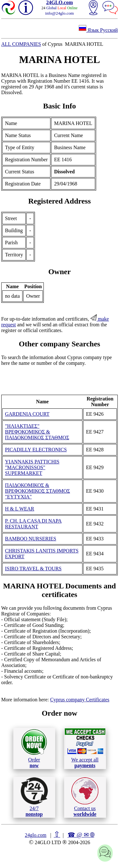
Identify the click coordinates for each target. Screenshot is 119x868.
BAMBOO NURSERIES (31, 539)
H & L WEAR (20, 509)
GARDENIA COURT (27, 414)
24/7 (34, 797)
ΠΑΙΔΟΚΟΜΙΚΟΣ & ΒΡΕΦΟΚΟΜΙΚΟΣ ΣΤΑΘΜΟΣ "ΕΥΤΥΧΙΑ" (38, 491)
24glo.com (36, 835)
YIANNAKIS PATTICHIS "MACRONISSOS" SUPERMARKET (32, 467)
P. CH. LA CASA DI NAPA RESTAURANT (33, 524)
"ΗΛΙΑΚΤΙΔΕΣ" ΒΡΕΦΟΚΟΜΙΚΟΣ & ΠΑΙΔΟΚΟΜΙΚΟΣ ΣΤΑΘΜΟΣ (37, 432)
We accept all (85, 748)
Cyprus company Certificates (80, 700)
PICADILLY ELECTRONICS (36, 450)
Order (34, 748)
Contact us (85, 797)
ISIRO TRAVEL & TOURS (33, 569)
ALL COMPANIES (21, 44)
